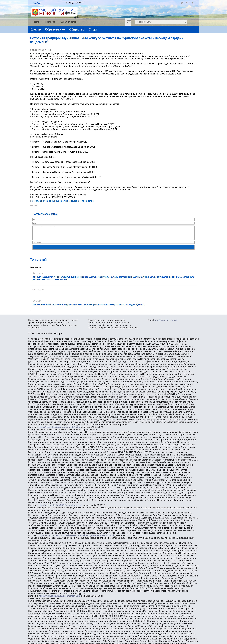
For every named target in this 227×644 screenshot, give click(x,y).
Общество (77, 29)
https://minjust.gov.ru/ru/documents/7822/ (60, 599)
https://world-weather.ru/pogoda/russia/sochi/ (54, 3)
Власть (36, 29)
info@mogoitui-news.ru (166, 323)
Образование (55, 29)
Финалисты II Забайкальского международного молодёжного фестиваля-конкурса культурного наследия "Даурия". (88, 307)
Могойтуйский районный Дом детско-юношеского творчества (62, 201)
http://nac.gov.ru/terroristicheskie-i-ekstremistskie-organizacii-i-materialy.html (76, 538)
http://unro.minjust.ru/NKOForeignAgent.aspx (61, 508)
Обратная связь (68, 22)
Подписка (50, 22)
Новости (35, 22)
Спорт (93, 29)
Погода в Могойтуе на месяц (54, 2)
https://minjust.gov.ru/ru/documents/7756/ (60, 430)
